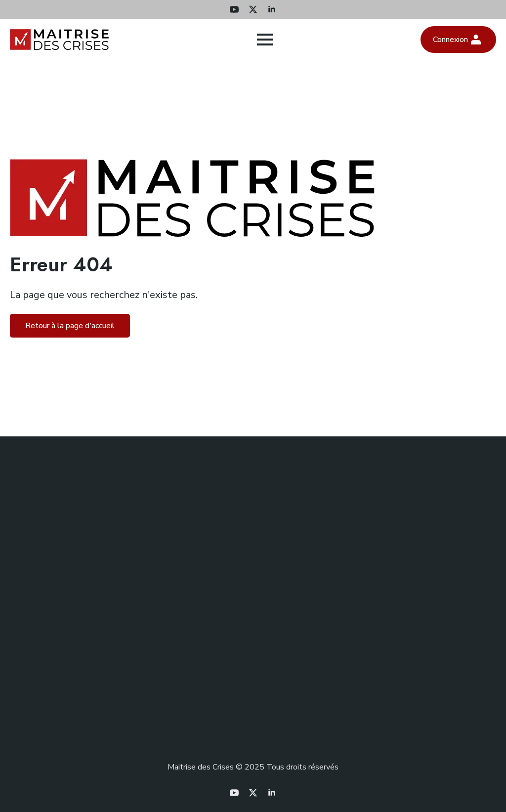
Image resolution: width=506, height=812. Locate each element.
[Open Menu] (265, 40)
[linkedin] (272, 9)
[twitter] (253, 9)
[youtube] (234, 9)
